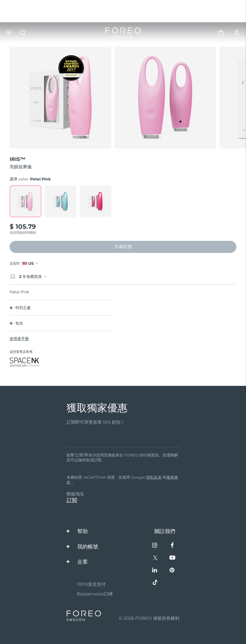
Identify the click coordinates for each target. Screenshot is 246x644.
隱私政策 (154, 477)
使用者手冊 (19, 339)
